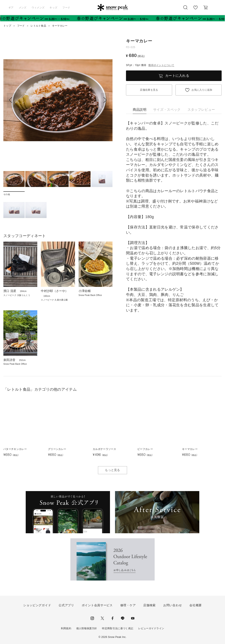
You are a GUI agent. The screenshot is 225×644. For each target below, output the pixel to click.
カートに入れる (177, 76)
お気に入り (196, 10)
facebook (112, 618)
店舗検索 (149, 605)
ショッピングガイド (37, 605)
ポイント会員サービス (97, 605)
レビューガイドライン (151, 628)
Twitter (102, 618)
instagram (92, 618)
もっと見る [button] (112, 470)
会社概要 (196, 605)
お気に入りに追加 (202, 90)
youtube (133, 618)
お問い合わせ (173, 605)
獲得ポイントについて (161, 65)
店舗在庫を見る (149, 90)
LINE (123, 618)
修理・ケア (128, 605)
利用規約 (66, 628)
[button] (105, 100)
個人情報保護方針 (87, 628)
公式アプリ (66, 605)
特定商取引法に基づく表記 (118, 628)
